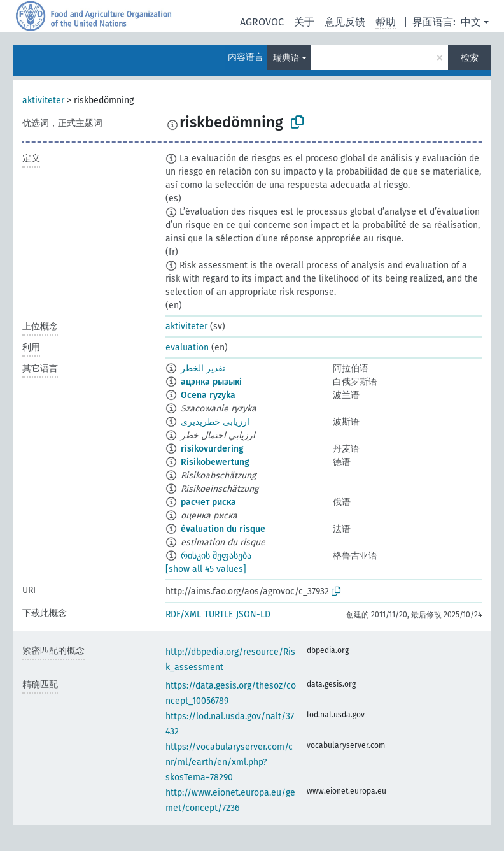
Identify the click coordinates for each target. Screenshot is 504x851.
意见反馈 (345, 22)
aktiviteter (43, 100)
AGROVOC (262, 22)
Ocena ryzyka (208, 395)
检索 (470, 58)
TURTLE (219, 614)
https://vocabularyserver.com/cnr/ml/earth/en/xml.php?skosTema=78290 (229, 762)
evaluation (187, 347)
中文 (471, 22)
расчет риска (208, 502)
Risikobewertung (215, 462)
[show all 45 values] (206, 569)
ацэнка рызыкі (211, 382)
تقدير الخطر (203, 368)
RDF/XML (183, 614)
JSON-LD (253, 614)
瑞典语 (286, 58)
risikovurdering (212, 449)
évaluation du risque (223, 529)
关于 (304, 22)
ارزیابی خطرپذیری (215, 422)
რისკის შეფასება (216, 556)
